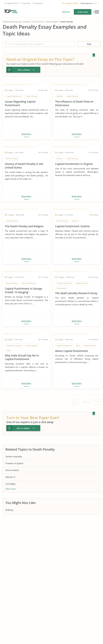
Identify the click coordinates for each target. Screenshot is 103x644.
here (95, 3)
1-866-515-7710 (12, 3)
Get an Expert (23, 428)
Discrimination (12, 470)
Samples (27, 22)
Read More (26, 134)
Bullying (9, 510)
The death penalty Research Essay (76, 293)
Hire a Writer (24, 70)
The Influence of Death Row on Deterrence (74, 103)
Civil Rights (11, 484)
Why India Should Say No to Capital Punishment (22, 357)
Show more (11, 489)
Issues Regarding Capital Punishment (20, 103)
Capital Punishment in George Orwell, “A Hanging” (23, 290)
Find (89, 44)
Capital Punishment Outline (72, 226)
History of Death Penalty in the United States (24, 166)
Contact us (39, 3)
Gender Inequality (14, 456)
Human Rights (52, 22)
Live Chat (26, 3)
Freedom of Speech (14, 463)
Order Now (83, 12)
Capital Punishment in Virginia (74, 164)
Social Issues (38, 22)
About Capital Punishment (72, 351)
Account (66, 12)
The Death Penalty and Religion (24, 226)
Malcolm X (10, 477)
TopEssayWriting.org (12, 22)
